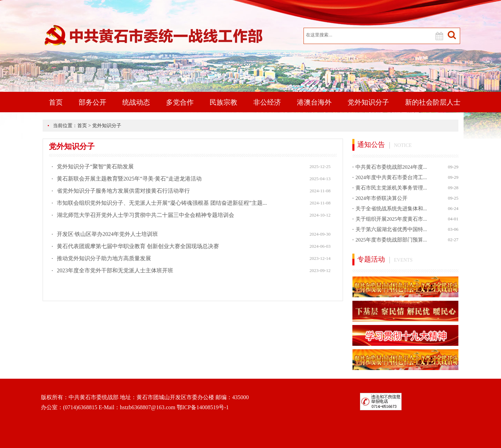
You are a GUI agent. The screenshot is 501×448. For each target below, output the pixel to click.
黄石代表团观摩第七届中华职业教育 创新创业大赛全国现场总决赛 (138, 246)
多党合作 (180, 102)
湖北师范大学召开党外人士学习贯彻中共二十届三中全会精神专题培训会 (146, 215)
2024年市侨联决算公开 (381, 198)
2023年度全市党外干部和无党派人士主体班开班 (115, 270)
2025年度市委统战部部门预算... (391, 240)
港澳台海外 (314, 102)
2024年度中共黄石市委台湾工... (391, 177)
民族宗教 (223, 102)
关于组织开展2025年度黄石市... (391, 219)
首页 (56, 102)
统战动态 (136, 102)
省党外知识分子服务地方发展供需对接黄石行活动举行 (123, 191)
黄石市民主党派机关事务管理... (391, 188)
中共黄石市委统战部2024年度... (391, 167)
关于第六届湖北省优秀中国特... (391, 229)
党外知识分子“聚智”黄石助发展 (95, 166)
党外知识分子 (368, 102)
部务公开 (93, 102)
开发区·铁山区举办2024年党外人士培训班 (107, 234)
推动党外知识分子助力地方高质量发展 (104, 258)
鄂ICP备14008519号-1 (203, 407)
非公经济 (267, 102)
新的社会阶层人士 (433, 102)
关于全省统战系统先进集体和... (391, 209)
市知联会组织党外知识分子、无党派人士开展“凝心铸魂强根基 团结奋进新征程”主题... (162, 203)
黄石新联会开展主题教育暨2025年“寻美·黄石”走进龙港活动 (129, 179)
